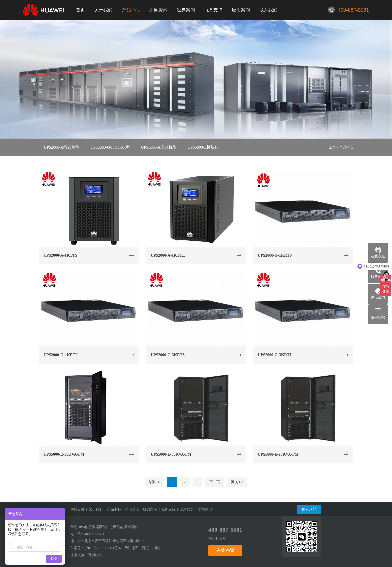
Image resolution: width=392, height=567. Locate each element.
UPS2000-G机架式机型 (110, 147)
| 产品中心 (112, 509)
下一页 (215, 482)
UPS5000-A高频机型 (159, 147)
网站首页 (77, 509)
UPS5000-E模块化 (203, 147)
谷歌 (155, 548)
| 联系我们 (203, 509)
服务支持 (213, 10)
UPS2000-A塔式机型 (62, 147)
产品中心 (131, 10)
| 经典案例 (148, 509)
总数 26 (154, 482)
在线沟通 (225, 550)
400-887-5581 (94, 534)
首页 (80, 10)
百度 (145, 548)
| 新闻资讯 (130, 509)
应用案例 (241, 10)
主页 (332, 147)
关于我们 (103, 10)
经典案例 (186, 10)
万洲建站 (95, 555)
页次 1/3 (237, 482)
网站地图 (131, 548)
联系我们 (268, 10)
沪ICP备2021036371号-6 (103, 548)
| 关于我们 (94, 509)
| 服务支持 (166, 509)
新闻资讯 (158, 10)
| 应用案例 (185, 509)
